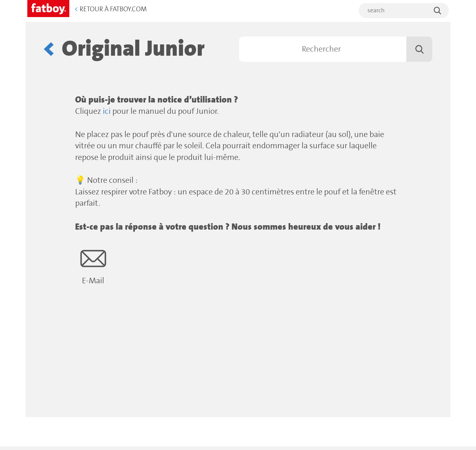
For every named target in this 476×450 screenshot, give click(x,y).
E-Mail (93, 266)
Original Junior (133, 49)
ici (107, 112)
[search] (404, 11)
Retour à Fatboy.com (111, 9)
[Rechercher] (336, 49)
